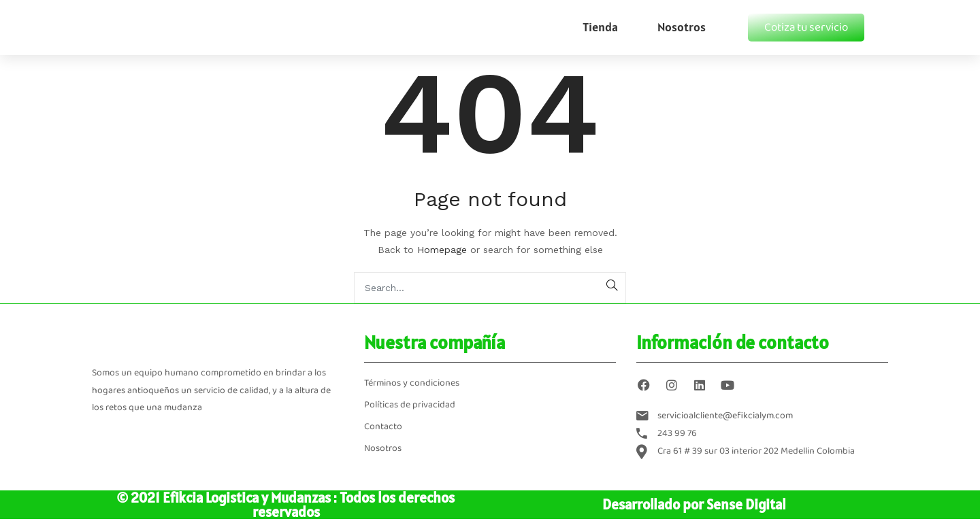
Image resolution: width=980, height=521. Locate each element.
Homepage (442, 250)
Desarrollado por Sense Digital (694, 504)
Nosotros (682, 27)
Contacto (383, 427)
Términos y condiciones (412, 383)
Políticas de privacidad (410, 405)
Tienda (600, 27)
